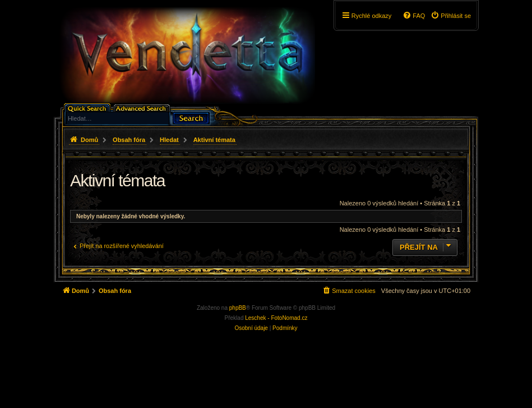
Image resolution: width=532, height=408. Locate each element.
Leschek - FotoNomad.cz (276, 318)
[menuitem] (451, 16)
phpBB (238, 308)
